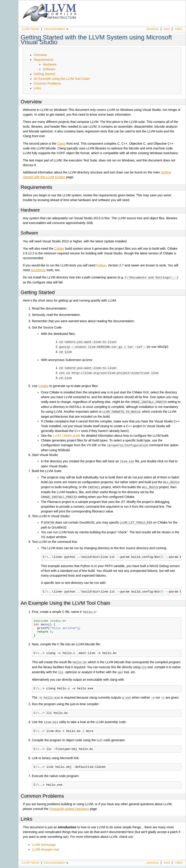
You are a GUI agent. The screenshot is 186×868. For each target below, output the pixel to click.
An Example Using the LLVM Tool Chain (62, 79)
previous (153, 29)
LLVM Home (30, 29)
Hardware (50, 64)
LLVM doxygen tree (45, 845)
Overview (40, 55)
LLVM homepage (44, 840)
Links (37, 88)
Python (101, 265)
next (167, 29)
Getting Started (44, 74)
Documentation (55, 29)
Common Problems (47, 83)
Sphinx (173, 865)
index (179, 29)
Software (49, 69)
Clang (61, 144)
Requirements (44, 60)
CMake (59, 249)
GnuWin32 (38, 270)
